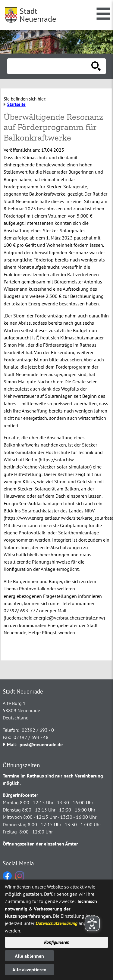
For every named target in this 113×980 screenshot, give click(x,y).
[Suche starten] (96, 66)
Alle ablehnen (29, 956)
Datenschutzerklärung (56, 923)
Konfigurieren (57, 942)
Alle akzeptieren (29, 969)
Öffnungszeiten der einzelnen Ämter (40, 844)
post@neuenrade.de (41, 744)
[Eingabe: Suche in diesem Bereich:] (50, 66)
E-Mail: (10, 744)
